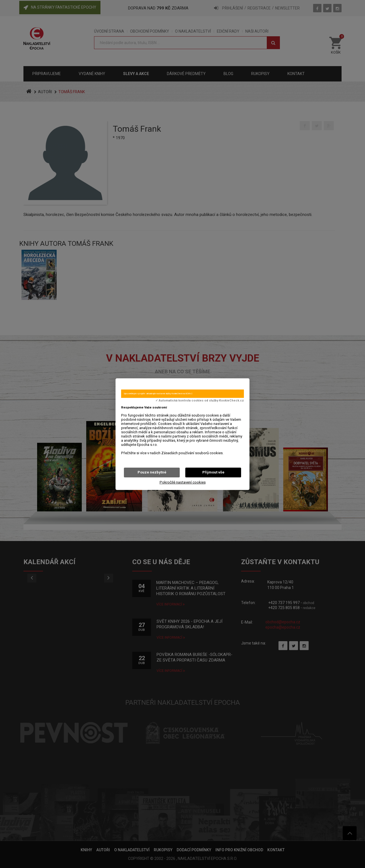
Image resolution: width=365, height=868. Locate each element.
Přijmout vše (213, 472)
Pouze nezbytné (152, 472)
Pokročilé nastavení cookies (183, 482)
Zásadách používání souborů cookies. (192, 453)
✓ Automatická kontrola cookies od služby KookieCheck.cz (200, 401)
